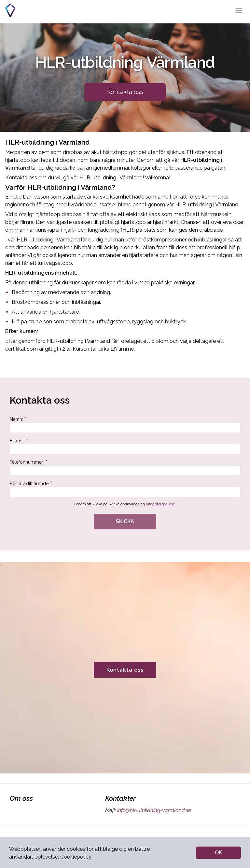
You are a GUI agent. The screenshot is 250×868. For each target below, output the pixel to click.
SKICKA (125, 521)
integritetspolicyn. (161, 504)
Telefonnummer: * (125, 468)
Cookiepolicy (76, 857)
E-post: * (125, 446)
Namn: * (125, 425)
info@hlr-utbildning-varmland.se (153, 810)
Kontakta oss (125, 92)
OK (218, 853)
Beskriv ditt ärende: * (125, 489)
